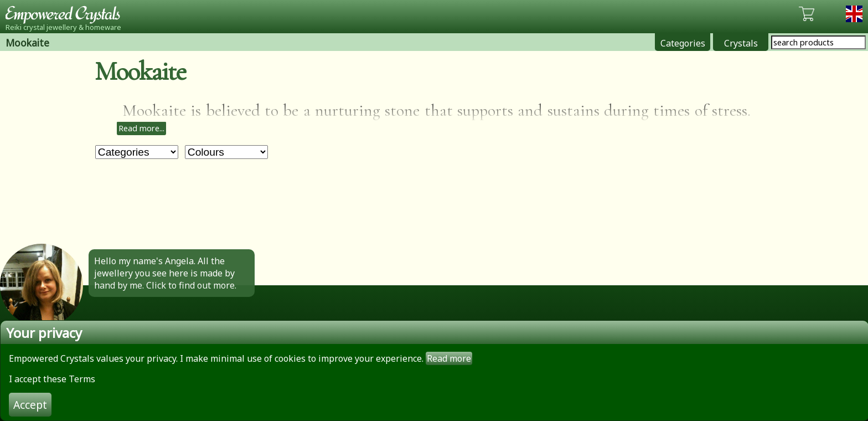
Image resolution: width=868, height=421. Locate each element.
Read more (449, 358)
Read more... (141, 128)
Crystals (741, 43)
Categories (683, 43)
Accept (30, 405)
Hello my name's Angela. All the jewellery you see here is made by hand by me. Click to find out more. (165, 273)
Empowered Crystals (66, 14)
